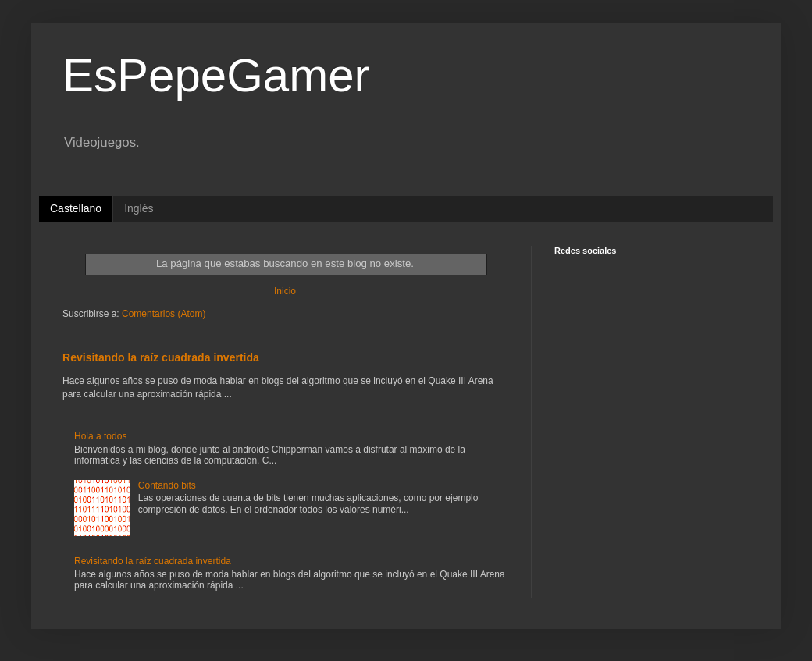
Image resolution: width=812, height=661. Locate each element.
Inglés (139, 208)
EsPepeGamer (216, 75)
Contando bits (167, 485)
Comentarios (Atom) (164, 314)
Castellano (76, 208)
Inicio (285, 291)
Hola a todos (100, 436)
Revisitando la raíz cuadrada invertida (161, 357)
